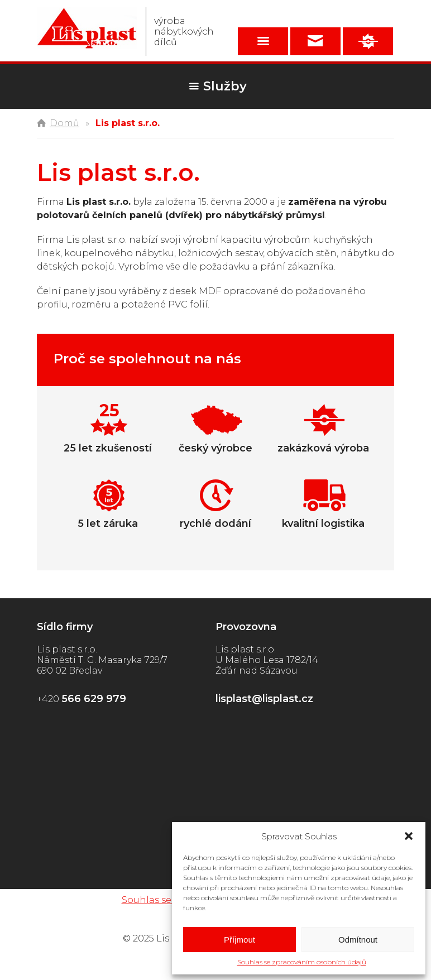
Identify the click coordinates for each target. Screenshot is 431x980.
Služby (225, 86)
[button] (409, 836)
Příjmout (240, 940)
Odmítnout (358, 940)
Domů (64, 123)
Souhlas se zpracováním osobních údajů (302, 962)
